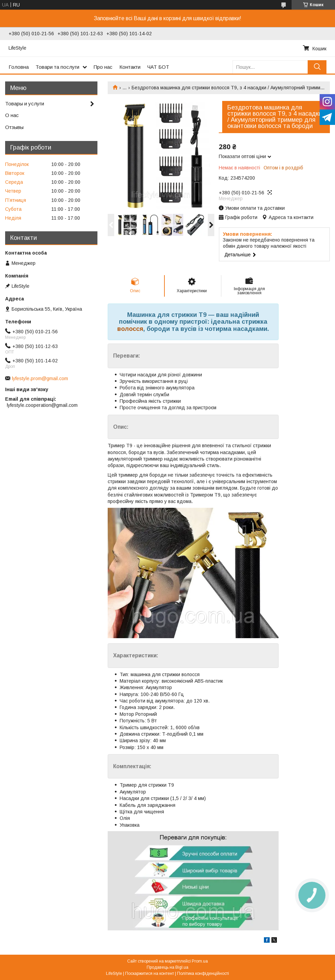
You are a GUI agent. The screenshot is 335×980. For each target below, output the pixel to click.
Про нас (103, 67)
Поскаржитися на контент (150, 973)
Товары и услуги (25, 104)
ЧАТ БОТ (158, 67)
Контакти (130, 67)
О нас (12, 115)
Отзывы (14, 127)
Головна (19, 67)
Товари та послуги (57, 67)
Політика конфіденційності (203, 973)
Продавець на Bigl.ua (167, 967)
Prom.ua (200, 961)
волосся (130, 329)
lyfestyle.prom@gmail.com (40, 378)
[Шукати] (317, 67)
